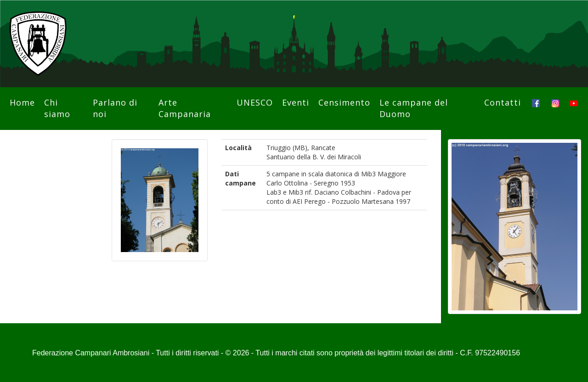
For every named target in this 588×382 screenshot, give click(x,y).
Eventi (296, 102)
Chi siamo (57, 108)
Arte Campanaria (185, 108)
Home (22, 102)
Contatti (503, 102)
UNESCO (255, 102)
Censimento (344, 102)
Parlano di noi (115, 108)
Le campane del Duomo (414, 108)
